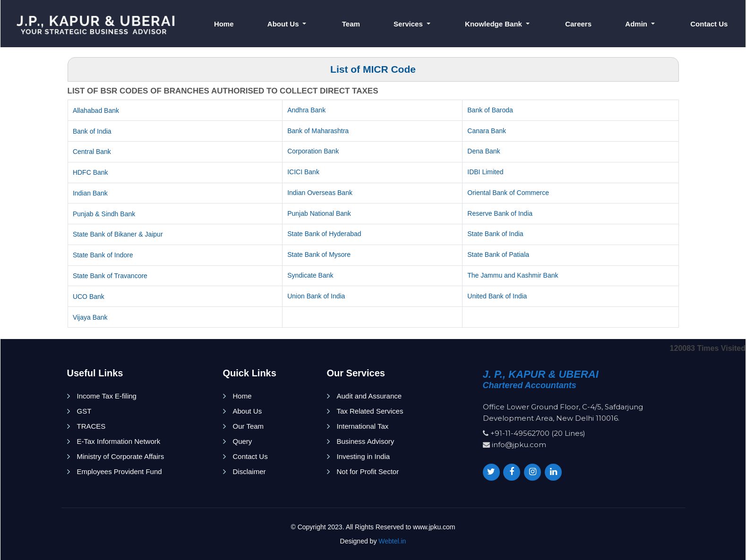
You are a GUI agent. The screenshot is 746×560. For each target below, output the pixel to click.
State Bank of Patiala (498, 255)
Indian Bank (90, 193)
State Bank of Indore (103, 255)
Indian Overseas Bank (320, 193)
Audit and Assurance (369, 396)
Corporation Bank (313, 151)
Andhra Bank (306, 110)
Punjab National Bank (319, 213)
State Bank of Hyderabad (324, 234)
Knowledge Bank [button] (494, 24)
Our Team (249, 426)
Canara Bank (487, 131)
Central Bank (92, 152)
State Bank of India (495, 234)
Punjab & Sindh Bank (104, 214)
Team (351, 24)
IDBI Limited (485, 172)
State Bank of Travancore (110, 276)
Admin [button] (637, 24)
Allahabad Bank (96, 110)
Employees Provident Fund (120, 471)
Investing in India (364, 456)
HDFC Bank (90, 172)
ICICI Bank (303, 172)
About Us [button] (284, 24)
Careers (578, 24)
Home (224, 24)
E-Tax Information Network (119, 441)
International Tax (363, 426)
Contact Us (709, 24)
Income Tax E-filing (107, 396)
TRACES (91, 426)
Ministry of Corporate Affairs (121, 456)
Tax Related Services (370, 411)
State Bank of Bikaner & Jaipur (118, 234)
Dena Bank (484, 151)
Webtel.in (392, 541)
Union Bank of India (316, 296)
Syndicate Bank (310, 275)
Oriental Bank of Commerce (508, 193)
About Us (248, 411)
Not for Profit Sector (368, 471)
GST (84, 411)
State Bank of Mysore (319, 255)
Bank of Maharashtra (318, 131)
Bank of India (92, 131)
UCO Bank (89, 297)
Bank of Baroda (490, 110)
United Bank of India (497, 296)
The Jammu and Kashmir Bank (513, 275)
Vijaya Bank (90, 317)
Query (243, 441)
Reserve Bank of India (500, 213)
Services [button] (409, 24)
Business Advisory (366, 441)
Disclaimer (249, 471)
